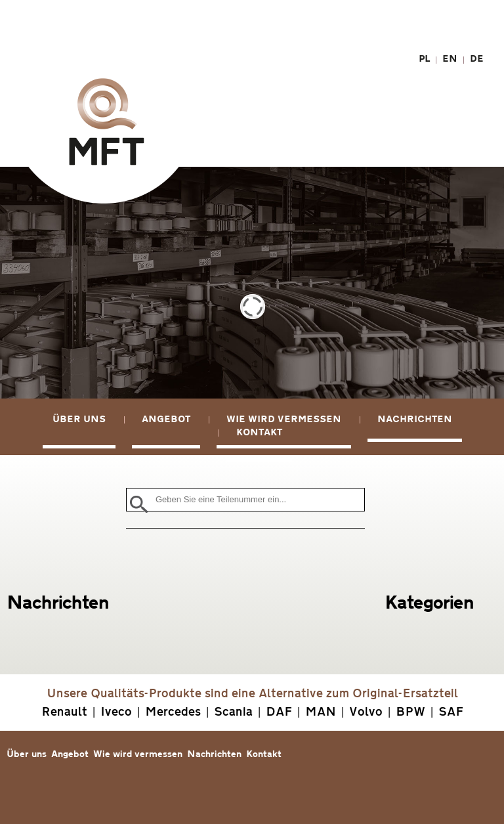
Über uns (79, 419)
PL (424, 59)
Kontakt (259, 432)
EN (450, 59)
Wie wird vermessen (284, 419)
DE (477, 59)
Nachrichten (415, 419)
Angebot (166, 419)
